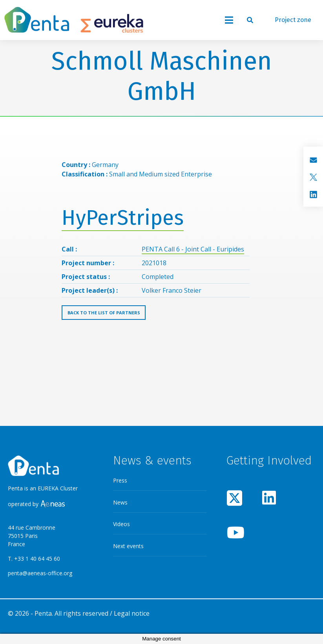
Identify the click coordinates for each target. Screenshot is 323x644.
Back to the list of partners (104, 313)
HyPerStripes (123, 218)
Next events (128, 546)
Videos (121, 524)
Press (120, 480)
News (120, 502)
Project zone (293, 20)
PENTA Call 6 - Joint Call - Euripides (193, 249)
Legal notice (132, 613)
